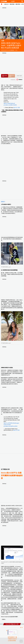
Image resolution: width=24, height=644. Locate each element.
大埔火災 (6, 4)
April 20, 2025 (16, 430)
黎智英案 (12, 4)
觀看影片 (3, 202)
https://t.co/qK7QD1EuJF (9, 103)
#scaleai (9, 425)
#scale (5, 425)
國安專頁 (18, 4)
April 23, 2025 (17, 108)
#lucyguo (17, 423)
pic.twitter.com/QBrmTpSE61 (10, 105)
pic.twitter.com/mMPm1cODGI (10, 426)
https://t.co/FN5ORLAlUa (9, 423)
